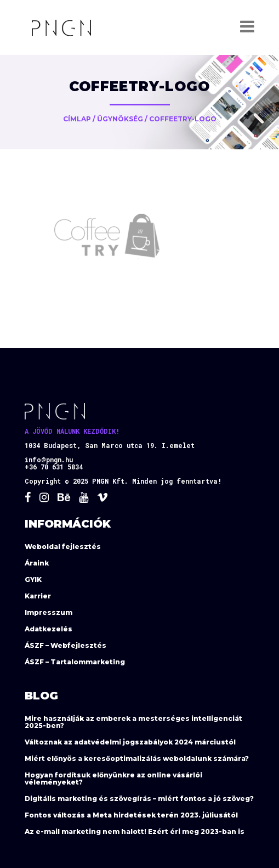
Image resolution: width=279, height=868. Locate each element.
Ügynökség (120, 119)
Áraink (37, 563)
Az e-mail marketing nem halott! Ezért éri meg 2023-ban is (135, 831)
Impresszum (49, 612)
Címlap (77, 119)
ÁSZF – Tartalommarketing (75, 662)
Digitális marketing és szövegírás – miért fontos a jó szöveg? (139, 799)
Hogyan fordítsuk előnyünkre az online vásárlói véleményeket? (113, 779)
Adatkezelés (49, 629)
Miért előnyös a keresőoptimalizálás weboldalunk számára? (137, 758)
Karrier (38, 596)
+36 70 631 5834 (54, 467)
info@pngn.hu (49, 460)
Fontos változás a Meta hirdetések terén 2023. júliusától (131, 815)
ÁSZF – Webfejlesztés (66, 645)
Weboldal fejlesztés (63, 547)
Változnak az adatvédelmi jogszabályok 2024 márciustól (130, 742)
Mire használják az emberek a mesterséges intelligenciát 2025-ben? (133, 722)
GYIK (33, 579)
